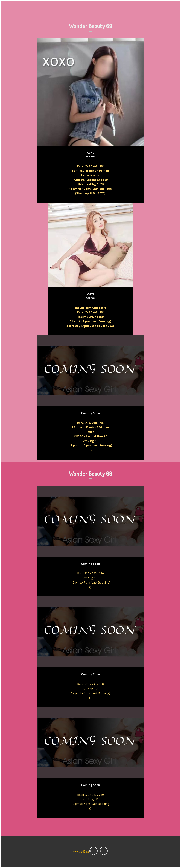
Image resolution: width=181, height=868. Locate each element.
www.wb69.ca (81, 852)
